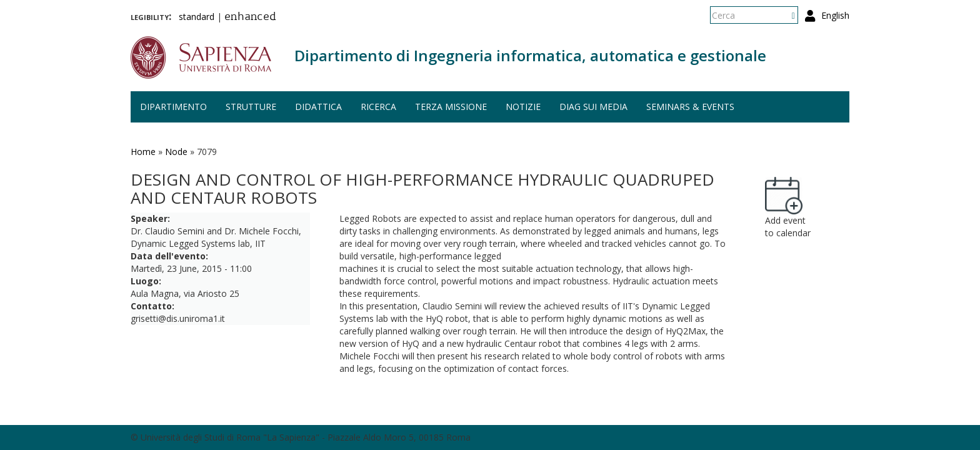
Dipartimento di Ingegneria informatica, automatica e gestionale (530, 55)
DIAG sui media (593, 107)
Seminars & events (690, 107)
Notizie (523, 107)
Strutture (251, 107)
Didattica (318, 107)
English (835, 15)
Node (176, 152)
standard (197, 17)
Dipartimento (173, 107)
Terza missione (451, 107)
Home (143, 152)
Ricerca (378, 107)
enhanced (250, 17)
